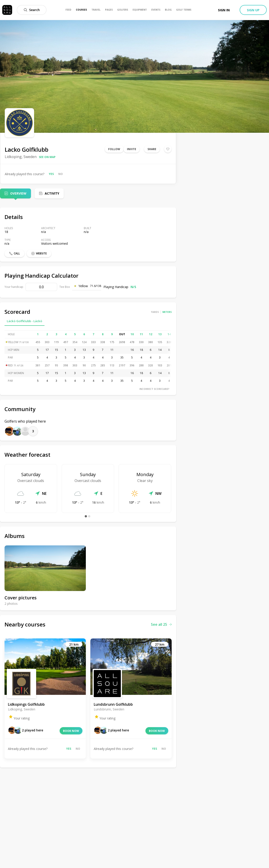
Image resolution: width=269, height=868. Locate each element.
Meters (167, 312)
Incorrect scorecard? (154, 389)
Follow (114, 149)
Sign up (253, 10)
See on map (47, 157)
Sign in (224, 10)
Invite (132, 149)
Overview (18, 193)
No (61, 174)
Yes (51, 174)
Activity (52, 193)
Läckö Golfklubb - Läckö (25, 321)
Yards (155, 312)
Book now (71, 731)
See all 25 (161, 624)
